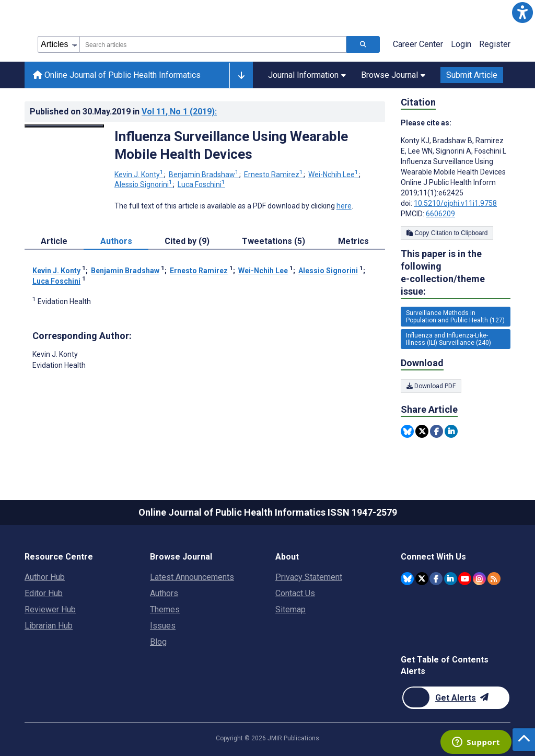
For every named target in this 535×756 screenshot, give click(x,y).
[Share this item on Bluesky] (407, 431)
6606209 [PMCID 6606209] (440, 214)
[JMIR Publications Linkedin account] (451, 579)
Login (461, 44)
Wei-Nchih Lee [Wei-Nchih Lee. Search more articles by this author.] (334, 175)
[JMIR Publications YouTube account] (465, 579)
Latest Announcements (192, 577)
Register (495, 44)
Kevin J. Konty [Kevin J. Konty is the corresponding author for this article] (55, 354)
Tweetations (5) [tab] (274, 241)
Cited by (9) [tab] (187, 241)
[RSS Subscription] (494, 579)
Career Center (418, 44)
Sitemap (290, 609)
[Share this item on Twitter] (422, 431)
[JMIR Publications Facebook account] (436, 579)
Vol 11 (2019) (179, 112)
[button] (522, 13)
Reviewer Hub (50, 609)
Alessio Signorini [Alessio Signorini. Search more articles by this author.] (144, 184)
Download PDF (431, 386)
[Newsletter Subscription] (456, 698)
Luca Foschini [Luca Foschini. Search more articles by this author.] (201, 184)
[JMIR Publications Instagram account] (479, 579)
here (344, 206)
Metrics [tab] (353, 241)
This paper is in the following (456, 273)
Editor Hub (44, 593)
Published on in (123, 112)
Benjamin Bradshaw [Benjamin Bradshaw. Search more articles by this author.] (205, 175)
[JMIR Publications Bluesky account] (407, 579)
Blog (158, 642)
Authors (164, 593)
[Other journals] (241, 75)
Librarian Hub (49, 626)
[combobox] (213, 44)
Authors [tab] (116, 241)
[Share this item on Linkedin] (451, 431)
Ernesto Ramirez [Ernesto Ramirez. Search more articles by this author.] (274, 175)
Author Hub (45, 577)
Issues (163, 626)
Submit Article (472, 75)
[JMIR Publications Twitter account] (422, 579)
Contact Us (295, 593)
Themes (165, 609)
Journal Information (307, 75)
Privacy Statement (309, 577)
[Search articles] (363, 44)
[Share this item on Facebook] (437, 431)
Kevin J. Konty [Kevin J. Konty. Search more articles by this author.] (140, 175)
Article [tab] (54, 241)
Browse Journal (393, 75)
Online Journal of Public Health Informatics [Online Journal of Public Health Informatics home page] (117, 75)
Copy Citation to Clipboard (447, 233)
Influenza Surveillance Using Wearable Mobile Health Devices (231, 145)
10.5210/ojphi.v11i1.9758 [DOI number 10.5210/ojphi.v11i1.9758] (455, 203)
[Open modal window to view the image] (64, 126)
